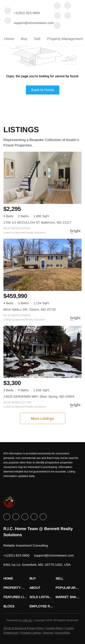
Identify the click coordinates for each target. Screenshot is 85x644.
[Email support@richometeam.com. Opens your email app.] (29, 21)
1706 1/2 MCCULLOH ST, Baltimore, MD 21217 (38, 222)
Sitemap (48, 633)
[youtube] (57, 26)
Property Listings (31, 633)
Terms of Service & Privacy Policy (24, 628)
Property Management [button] (65, 39)
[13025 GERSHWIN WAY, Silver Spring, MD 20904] (42, 352)
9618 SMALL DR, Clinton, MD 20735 (30, 309)
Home (9, 39)
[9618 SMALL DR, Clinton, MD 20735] (42, 265)
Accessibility (63, 633)
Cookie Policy (55, 628)
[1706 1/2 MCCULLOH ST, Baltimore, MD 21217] (42, 178)
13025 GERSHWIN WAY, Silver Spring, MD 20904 (39, 396)
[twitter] (57, 16)
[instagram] (68, 16)
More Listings (42, 419)
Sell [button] (37, 39)
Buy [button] (24, 39)
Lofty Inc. (27, 620)
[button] (16, 579)
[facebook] (57, 6)
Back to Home (43, 90)
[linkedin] (68, 6)
